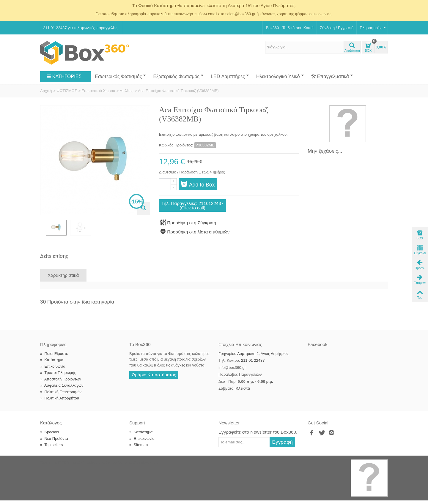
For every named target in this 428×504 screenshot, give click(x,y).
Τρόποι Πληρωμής (58, 376)
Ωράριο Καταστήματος (154, 378)
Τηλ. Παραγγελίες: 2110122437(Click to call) (192, 206)
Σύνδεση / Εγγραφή (337, 28)
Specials (50, 436)
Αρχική (46, 91)
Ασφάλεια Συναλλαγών (62, 389)
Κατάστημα (52, 363)
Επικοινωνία (53, 370)
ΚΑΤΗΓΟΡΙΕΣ (64, 77)
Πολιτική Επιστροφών (61, 395)
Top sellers (51, 448)
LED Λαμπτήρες (230, 76)
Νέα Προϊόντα (54, 442)
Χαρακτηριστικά (63, 279)
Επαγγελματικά (332, 77)
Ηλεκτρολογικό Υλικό (280, 76)
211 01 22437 (253, 364)
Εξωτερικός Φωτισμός (178, 76)
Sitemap (139, 448)
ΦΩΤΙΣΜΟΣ (67, 91)
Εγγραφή (282, 445)
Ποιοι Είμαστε (54, 357)
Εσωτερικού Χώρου (98, 91)
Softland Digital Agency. (138, 466)
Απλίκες (127, 91)
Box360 (78, 466)
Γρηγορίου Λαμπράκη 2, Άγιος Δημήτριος (253, 357)
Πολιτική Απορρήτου (60, 402)
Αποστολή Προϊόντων (61, 383)
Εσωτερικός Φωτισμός (120, 76)
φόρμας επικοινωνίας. (314, 14)
